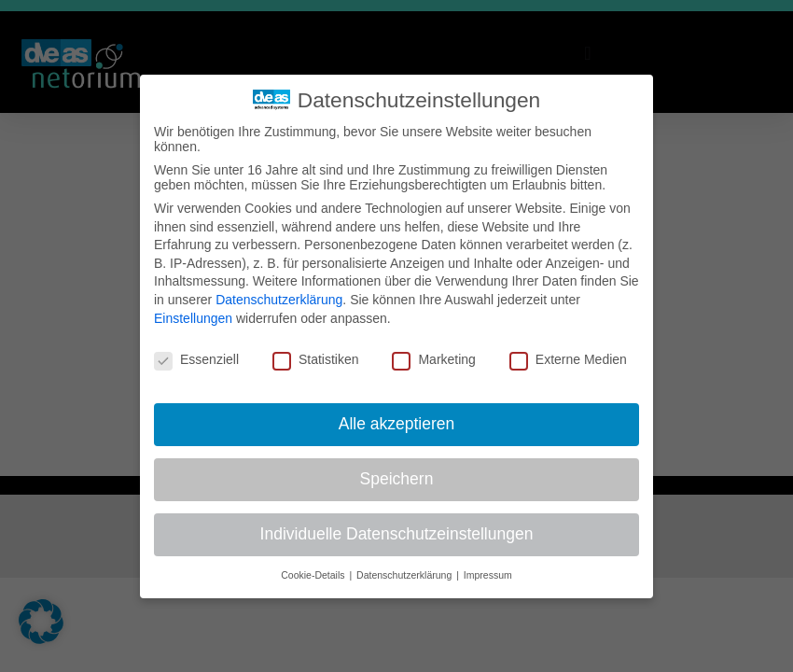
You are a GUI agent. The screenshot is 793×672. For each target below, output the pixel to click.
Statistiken (316, 359)
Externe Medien (568, 359)
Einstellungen (193, 317)
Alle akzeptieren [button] (397, 424)
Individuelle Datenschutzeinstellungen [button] (397, 534)
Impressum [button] (488, 574)
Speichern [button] (397, 479)
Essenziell (196, 359)
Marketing (433, 359)
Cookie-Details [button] (314, 574)
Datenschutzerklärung (279, 300)
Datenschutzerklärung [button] (405, 574)
